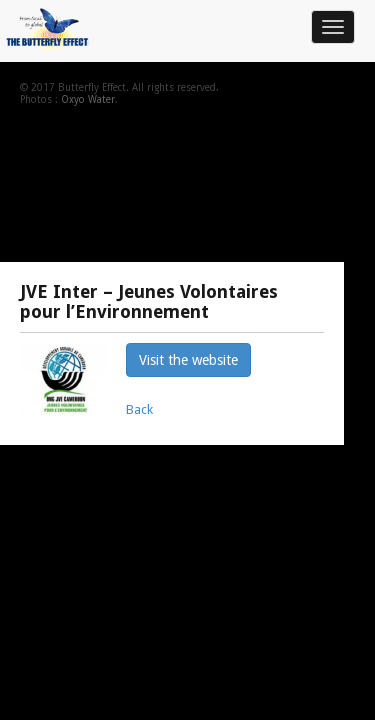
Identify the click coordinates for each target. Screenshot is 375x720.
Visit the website (188, 360)
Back (139, 409)
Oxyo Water (88, 99)
